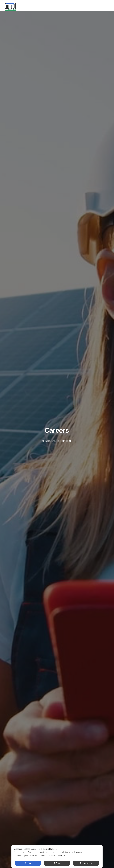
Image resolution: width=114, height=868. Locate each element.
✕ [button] (100, 848)
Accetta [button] (28, 863)
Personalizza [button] (86, 863)
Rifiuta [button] (57, 863)
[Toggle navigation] (107, 5)
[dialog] (57, 857)
